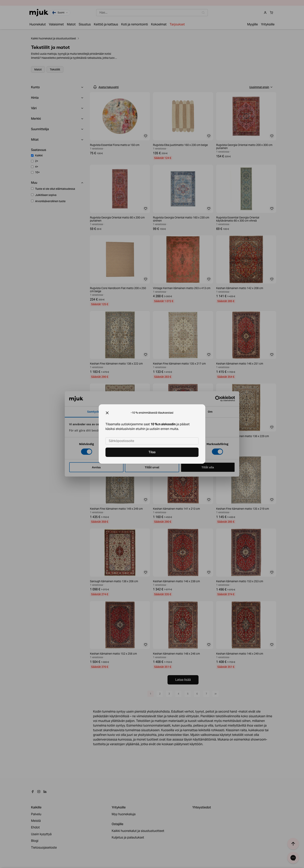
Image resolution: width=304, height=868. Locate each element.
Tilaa (152, 452)
